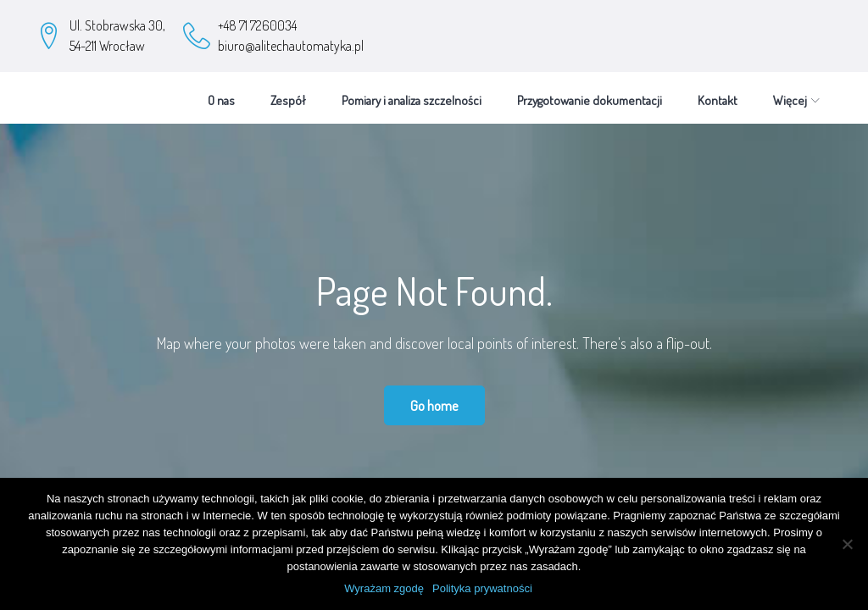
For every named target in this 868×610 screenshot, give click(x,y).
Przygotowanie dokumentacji (590, 92)
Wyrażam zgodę (384, 588)
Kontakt (718, 92)
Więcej (790, 92)
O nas (221, 92)
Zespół (288, 92)
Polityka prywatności (482, 588)
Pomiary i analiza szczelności (412, 92)
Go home (434, 397)
